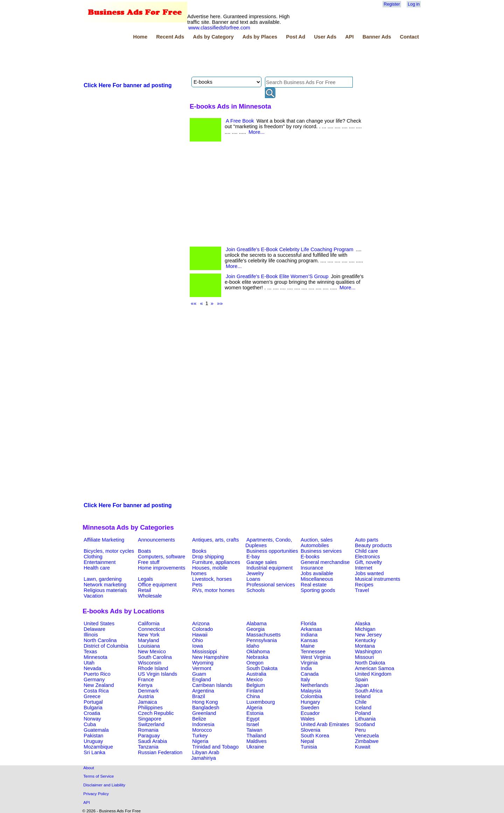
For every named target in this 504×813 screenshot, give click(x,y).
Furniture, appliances (216, 562)
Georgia (255, 629)
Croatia (92, 713)
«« (194, 303)
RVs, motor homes (213, 590)
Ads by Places (260, 37)
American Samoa (374, 668)
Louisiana (149, 646)
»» (220, 303)
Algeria (254, 708)
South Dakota (262, 668)
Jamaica (148, 702)
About (89, 768)
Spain (362, 680)
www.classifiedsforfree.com (219, 28)
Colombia (311, 696)
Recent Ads (170, 37)
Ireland (363, 696)
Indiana (309, 635)
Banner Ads (377, 37)
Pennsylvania (262, 640)
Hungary (310, 702)
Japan (362, 685)
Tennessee (313, 652)
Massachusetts (264, 635)
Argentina (203, 691)
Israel (253, 724)
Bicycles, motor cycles (109, 551)
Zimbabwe (367, 741)
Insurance (312, 568)
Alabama (257, 623)
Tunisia (309, 747)
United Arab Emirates (325, 724)
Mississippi (205, 652)
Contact (409, 37)
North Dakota (370, 663)
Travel (362, 590)
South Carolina (155, 657)
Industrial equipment (269, 568)
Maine (308, 646)
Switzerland (151, 724)
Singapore (150, 719)
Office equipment (157, 585)
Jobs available (317, 573)
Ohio (198, 640)
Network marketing (105, 585)
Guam (199, 674)
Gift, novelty (368, 562)
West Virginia (316, 657)
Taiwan (254, 730)
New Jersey (368, 635)
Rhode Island (153, 668)
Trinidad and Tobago (215, 747)
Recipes (364, 585)
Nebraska (257, 657)
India (306, 668)
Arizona (201, 623)
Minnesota (96, 657)
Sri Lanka (94, 752)
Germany (94, 680)
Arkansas (311, 629)
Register (392, 4)
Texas (90, 652)
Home (140, 37)
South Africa (369, 691)
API (349, 37)
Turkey (200, 736)
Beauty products (373, 545)
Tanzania (148, 747)
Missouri (365, 657)
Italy (305, 680)
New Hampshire (210, 657)
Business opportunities (272, 551)
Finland (255, 691)
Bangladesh (206, 708)
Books (199, 551)
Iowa (198, 646)
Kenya (145, 685)
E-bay (253, 557)
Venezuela (367, 736)
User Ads (325, 37)
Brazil (199, 696)
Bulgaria (93, 708)
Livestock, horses (212, 579)
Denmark (148, 691)
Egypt (253, 719)
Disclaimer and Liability (104, 785)
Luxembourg (261, 702)
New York (149, 635)
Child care (366, 551)
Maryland (148, 640)
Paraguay (149, 736)
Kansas (309, 640)
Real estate (314, 585)
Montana (365, 646)
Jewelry (255, 573)
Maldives (257, 741)
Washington (368, 652)
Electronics (367, 557)
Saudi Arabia (152, 741)
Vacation (93, 596)
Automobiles (315, 545)
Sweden (310, 708)
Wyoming (203, 663)
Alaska (363, 623)
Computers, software (162, 557)
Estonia (255, 713)
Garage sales (262, 562)
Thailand (256, 736)
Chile (361, 702)
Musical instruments (378, 579)
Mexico (254, 680)
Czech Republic (156, 713)
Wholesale (150, 596)
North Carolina (100, 640)
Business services (321, 551)
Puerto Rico (97, 674)
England (202, 680)
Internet (364, 568)
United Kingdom (373, 674)
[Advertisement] (210, 59)
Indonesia (203, 724)
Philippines (150, 708)
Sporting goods (318, 590)
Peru (360, 730)
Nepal (307, 741)
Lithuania (365, 719)
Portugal (93, 702)
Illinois (91, 635)
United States (99, 623)
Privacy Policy (96, 794)
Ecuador (310, 713)
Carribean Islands (212, 685)
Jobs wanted (369, 573)
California (149, 623)
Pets (197, 585)
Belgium (256, 685)
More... (257, 132)
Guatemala (96, 730)
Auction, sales (317, 540)
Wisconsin (150, 663)
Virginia (309, 663)
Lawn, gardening (103, 579)
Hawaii (200, 635)
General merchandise (325, 562)
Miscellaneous (317, 579)
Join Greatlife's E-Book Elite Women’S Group (277, 276)
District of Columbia (106, 646)
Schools (255, 590)
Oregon (255, 663)
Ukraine (255, 747)
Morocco (202, 730)
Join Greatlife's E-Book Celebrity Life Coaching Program (289, 249)
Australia (256, 674)
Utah (89, 663)
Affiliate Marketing (104, 540)
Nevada (93, 668)
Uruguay (93, 741)
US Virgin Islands (157, 674)
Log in (414, 4)
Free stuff (149, 562)
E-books (310, 557)
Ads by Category (213, 37)
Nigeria (200, 741)
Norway (92, 719)
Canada (310, 674)
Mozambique (98, 747)
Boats (144, 551)
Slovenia (310, 730)
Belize (199, 719)
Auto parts (367, 540)
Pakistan (93, 736)
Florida (309, 623)
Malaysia (311, 691)
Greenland (204, 713)
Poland (363, 713)
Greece (92, 696)
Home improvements (162, 568)
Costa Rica (96, 691)
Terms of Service (99, 776)
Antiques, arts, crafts (216, 540)
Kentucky (365, 640)
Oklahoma (258, 652)
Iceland (363, 708)
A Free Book (240, 121)
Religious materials (105, 590)
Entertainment (100, 562)
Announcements (156, 540)
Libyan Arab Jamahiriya (205, 755)
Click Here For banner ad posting (128, 85)
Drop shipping (208, 557)
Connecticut (151, 629)
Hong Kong (205, 702)
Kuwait (363, 747)
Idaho (253, 646)
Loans (253, 579)
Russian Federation (160, 752)
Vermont (202, 668)
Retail (144, 590)
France (146, 680)
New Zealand (99, 685)
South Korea (315, 736)
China (253, 696)
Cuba (90, 724)
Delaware (94, 629)
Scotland (365, 724)
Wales (308, 719)
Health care (97, 568)
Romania (148, 730)
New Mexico (152, 652)
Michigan (365, 629)
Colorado (202, 629)
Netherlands (314, 685)
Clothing (93, 557)
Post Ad (296, 37)
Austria (146, 696)
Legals (145, 579)
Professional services (271, 585)
